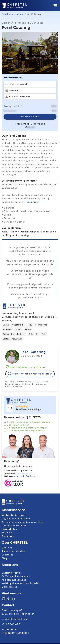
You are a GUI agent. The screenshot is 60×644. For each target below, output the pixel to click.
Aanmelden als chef (14, 551)
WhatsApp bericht (23, 470)
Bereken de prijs (30, 117)
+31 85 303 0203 (23, 473)
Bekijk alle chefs (11, 14)
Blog (4, 558)
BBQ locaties (9, 587)
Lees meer (33, 202)
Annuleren (8, 536)
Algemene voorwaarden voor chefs (23, 522)
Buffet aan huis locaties (16, 576)
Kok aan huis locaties (14, 580)
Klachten (7, 533)
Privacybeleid (10, 529)
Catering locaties (12, 573)
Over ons (7, 548)
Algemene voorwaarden (16, 519)
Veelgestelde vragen (14, 515)
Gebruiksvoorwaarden (15, 526)
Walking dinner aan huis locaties (21, 583)
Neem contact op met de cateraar (30, 374)
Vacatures (8, 555)
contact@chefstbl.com (24, 476)
